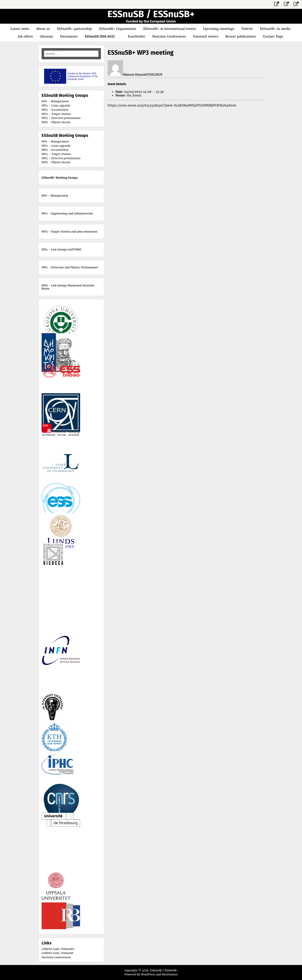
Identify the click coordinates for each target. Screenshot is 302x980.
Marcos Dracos (134, 74)
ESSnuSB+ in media (275, 29)
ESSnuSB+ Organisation (118, 29)
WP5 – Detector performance (61, 118)
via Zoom (134, 95)
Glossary (46, 36)
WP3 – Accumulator (55, 110)
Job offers (25, 36)
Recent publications (241, 36)
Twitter (247, 29)
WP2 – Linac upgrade (56, 105)
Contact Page (273, 36)
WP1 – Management (55, 101)
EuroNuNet (136, 36)
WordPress (148, 974)
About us (43, 29)
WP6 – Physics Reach (56, 122)
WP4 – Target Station (56, 114)
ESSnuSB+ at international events (170, 29)
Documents (69, 36)
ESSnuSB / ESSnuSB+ (151, 14)
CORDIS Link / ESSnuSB (57, 953)
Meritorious (170, 974)
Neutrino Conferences (169, 36)
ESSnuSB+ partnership (75, 29)
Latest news (20, 29)
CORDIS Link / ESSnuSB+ (58, 949)
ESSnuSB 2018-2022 (100, 36)
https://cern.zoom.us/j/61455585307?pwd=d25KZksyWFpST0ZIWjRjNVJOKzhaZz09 (172, 105)
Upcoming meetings (219, 29)
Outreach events (206, 36)
